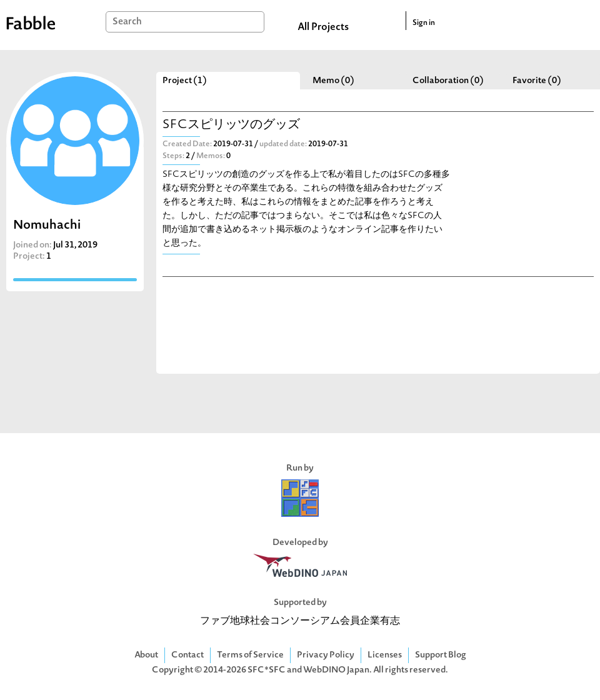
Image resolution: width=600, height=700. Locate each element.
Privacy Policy (326, 655)
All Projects (323, 27)
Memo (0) (333, 81)
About (146, 655)
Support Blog (441, 655)
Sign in (424, 23)
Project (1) (185, 81)
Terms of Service (250, 655)
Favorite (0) (537, 81)
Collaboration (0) (448, 81)
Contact (187, 655)
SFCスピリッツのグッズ (231, 125)
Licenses (385, 655)
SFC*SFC (267, 670)
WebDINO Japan (336, 670)
